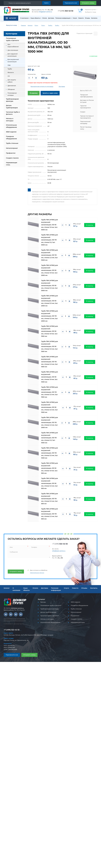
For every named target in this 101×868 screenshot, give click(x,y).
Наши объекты (35, 18)
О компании (24, 18)
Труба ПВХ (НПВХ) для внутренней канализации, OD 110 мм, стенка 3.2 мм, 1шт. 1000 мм (50, 453)
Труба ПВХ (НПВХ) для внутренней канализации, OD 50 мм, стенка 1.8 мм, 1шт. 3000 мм (50, 225)
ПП (9, 76)
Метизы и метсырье (10, 120)
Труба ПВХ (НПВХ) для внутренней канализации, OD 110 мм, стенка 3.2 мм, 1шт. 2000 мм (50, 316)
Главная (23, 25)
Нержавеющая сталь (12, 164)
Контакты (94, 18)
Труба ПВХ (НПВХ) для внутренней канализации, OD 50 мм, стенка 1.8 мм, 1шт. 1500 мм (50, 331)
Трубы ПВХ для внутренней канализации (57, 25)
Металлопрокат (12, 148)
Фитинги (11, 72)
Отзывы (87, 18)
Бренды (43, 602)
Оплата (45, 18)
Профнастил (11, 153)
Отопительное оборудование (11, 126)
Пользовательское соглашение (14, 619)
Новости (81, 18)
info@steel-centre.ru (45, 12)
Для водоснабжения (13, 45)
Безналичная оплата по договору (42, 86)
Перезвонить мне (71, 3)
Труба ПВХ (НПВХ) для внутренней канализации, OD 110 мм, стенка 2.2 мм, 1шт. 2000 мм (50, 422)
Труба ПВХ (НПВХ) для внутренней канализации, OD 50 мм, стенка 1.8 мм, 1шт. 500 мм (50, 468)
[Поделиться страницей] (96, 33)
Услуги (75, 18)
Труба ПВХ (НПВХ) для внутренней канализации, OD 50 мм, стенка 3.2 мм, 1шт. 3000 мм (50, 286)
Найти (46, 3)
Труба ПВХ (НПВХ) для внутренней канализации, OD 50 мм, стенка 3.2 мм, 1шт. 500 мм (50, 483)
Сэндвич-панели (12, 158)
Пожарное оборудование (11, 138)
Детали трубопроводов (12, 107)
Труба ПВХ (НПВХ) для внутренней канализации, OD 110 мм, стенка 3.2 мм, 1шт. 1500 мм (50, 392)
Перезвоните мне (12, 655)
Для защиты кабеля (12, 81)
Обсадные (11, 89)
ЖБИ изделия (11, 132)
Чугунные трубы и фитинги (13, 113)
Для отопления (13, 50)
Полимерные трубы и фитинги (37, 25)
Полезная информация (63, 18)
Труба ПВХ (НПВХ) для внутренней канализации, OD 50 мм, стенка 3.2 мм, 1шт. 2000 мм (50, 301)
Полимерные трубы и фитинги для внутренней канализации (44, 25)
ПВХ (9, 65)
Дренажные (12, 86)
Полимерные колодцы (12, 94)
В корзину (34, 93)
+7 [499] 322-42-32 (12, 630)
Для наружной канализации (13, 55)
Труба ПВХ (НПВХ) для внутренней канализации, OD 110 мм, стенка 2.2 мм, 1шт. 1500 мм (50, 362)
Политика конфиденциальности (15, 621)
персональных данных (37, 573)
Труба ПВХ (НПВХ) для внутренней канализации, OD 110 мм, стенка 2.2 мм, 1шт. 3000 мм (50, 255)
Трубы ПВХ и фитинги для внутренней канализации (51, 25)
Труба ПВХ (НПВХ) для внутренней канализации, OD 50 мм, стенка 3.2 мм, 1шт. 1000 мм (50, 407)
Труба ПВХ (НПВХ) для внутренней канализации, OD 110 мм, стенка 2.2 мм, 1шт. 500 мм (50, 514)
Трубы (10, 69)
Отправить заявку (88, 3)
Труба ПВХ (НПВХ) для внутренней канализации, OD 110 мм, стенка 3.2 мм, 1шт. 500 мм (50, 499)
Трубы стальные (12, 143)
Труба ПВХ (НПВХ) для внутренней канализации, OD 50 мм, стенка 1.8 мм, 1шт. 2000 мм (50, 270)
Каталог (30, 25)
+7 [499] (65, 11)
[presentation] (23, 563)
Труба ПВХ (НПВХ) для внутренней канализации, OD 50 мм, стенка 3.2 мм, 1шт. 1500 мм (50, 346)
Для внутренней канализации (13, 61)
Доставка (51, 18)
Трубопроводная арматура (12, 100)
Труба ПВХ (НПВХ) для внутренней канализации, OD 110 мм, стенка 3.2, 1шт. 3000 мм (50, 240)
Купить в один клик (50, 93)
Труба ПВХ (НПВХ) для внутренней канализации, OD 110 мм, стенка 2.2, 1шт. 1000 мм (50, 438)
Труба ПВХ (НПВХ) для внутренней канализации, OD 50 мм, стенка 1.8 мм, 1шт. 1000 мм (50, 377)
